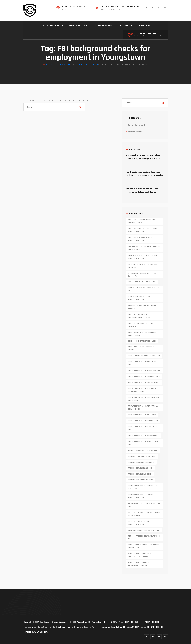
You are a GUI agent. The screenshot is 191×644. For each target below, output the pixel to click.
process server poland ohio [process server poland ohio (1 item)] (141, 480)
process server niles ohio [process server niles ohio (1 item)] (140, 474)
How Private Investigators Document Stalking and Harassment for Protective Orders (144, 175)
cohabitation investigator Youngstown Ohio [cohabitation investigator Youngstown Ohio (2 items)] (140, 239)
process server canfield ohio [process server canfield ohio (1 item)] (141, 462)
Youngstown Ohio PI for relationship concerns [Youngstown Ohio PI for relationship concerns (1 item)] (139, 564)
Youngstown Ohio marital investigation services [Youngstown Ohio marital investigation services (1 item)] (140, 555)
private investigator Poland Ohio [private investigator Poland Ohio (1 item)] (143, 421)
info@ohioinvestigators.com (74, 7)
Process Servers (135, 132)
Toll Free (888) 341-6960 (145, 33)
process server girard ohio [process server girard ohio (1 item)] (140, 468)
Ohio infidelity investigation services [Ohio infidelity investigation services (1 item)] (141, 325)
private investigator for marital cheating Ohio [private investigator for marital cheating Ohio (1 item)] (143, 408)
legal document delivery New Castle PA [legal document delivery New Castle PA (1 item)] (144, 289)
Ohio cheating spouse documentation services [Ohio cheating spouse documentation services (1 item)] (139, 316)
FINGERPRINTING (126, 25)
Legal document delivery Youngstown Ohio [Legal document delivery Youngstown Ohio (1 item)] (139, 298)
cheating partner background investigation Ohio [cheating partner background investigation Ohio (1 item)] (142, 221)
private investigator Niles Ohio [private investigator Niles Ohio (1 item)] (142, 415)
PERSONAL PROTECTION (79, 25)
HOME (34, 25)
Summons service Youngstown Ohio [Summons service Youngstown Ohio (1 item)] (144, 530)
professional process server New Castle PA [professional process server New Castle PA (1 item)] (143, 487)
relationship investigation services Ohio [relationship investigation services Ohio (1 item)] (144, 505)
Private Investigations (138, 125)
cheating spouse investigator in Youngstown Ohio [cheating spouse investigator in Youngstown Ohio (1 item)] (143, 230)
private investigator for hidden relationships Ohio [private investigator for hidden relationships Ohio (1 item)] (142, 390)
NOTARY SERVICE (146, 25)
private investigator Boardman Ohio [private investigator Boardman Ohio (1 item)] (144, 371)
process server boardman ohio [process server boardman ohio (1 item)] (142, 456)
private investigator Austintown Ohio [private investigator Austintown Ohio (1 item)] (143, 363)
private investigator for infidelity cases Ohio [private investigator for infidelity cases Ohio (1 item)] (144, 399)
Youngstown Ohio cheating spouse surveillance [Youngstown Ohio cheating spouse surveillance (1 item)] (144, 546)
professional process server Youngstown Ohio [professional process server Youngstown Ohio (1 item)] (141, 496)
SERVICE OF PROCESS (104, 25)
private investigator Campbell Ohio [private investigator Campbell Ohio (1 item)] (144, 377)
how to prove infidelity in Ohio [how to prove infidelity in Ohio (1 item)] (142, 282)
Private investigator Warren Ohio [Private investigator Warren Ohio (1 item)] (143, 436)
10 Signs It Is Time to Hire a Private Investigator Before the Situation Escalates (142, 192)
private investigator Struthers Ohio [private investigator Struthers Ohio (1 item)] (142, 428)
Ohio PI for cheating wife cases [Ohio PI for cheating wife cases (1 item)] (142, 341)
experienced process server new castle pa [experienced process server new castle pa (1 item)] (142, 275)
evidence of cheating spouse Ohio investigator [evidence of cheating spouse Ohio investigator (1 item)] (143, 266)
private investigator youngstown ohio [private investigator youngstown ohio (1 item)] (143, 443)
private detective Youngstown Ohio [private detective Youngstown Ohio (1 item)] (144, 356)
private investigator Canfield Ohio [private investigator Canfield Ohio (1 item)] (144, 382)
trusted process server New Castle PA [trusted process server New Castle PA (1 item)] (144, 538)
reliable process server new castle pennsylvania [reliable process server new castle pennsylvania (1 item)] (144, 514)
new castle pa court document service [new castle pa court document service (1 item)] (142, 307)
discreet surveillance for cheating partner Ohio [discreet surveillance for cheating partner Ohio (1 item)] (144, 248)
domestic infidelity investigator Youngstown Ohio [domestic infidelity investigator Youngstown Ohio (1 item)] (143, 257)
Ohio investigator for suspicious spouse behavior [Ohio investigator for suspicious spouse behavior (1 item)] (143, 334)
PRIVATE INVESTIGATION (53, 25)
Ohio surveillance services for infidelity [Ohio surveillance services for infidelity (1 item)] (142, 348)
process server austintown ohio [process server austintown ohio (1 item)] (143, 450)
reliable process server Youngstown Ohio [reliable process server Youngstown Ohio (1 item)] (139, 523)
